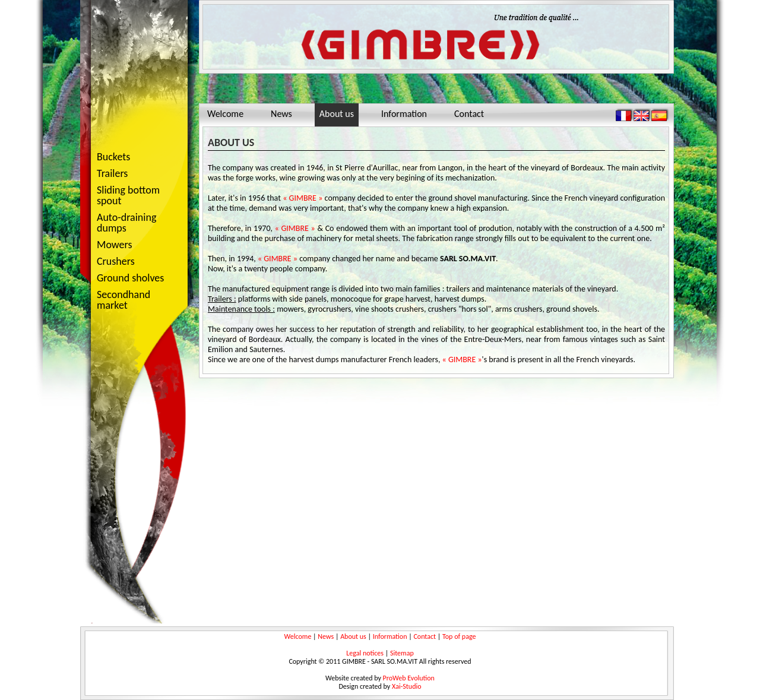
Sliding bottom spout (128, 195)
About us (337, 114)
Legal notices (365, 653)
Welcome (225, 114)
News (281, 114)
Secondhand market (123, 300)
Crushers (135, 262)
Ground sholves (130, 278)
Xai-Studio (407, 686)
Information (404, 114)
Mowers (135, 246)
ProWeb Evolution (409, 678)
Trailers (135, 174)
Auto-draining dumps (135, 223)
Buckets (113, 157)
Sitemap (402, 653)
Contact (469, 114)
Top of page (459, 636)
